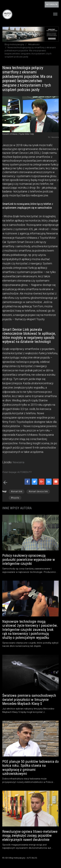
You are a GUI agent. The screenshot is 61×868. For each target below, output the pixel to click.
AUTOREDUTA (52, 4)
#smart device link (38, 491)
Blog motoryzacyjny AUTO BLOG (7, 14)
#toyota (15, 498)
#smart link (17, 491)
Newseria (18, 462)
